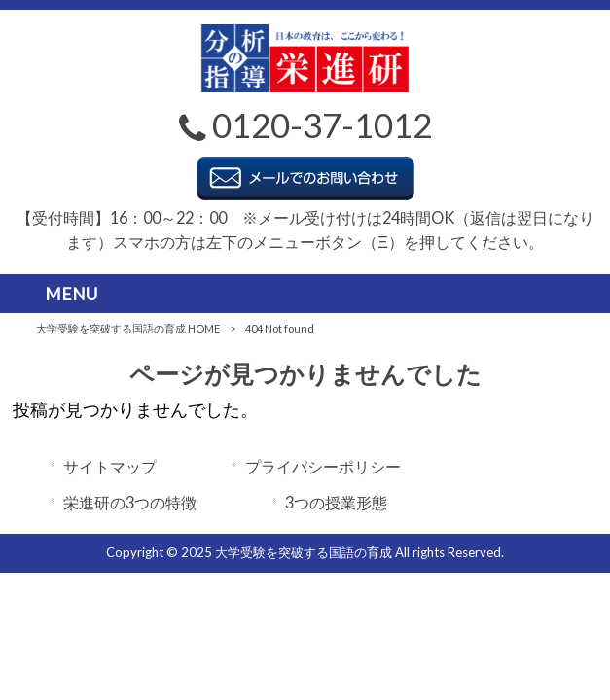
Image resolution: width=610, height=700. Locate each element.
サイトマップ (110, 466)
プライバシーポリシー (323, 466)
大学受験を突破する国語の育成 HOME (128, 328)
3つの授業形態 (336, 502)
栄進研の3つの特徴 (130, 502)
